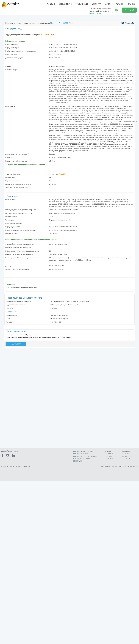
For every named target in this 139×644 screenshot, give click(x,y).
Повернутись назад (13, 29)
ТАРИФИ (108, 4)
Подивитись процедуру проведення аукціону (25, 165)
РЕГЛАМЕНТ (109, 459)
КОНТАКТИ (109, 454)
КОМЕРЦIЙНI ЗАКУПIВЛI (82, 459)
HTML (47, 35)
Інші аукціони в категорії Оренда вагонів (23, 335)
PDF (41, 35)
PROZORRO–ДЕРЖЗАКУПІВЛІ (84, 451)
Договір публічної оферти (108, 466)
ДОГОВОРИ (96, 4)
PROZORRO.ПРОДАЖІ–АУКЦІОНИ (85, 456)
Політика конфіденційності (128, 466)
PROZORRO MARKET (81, 454)
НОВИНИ (108, 451)
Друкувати (16, 344)
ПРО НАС (131, 4)
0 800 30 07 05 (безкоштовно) (100, 9)
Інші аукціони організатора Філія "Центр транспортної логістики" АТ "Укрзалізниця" (39, 337)
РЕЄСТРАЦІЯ (129, 10)
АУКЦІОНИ (51, 4)
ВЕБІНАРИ (126, 454)
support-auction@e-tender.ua (99, 11)
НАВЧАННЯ (119, 4)
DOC (53, 35)
